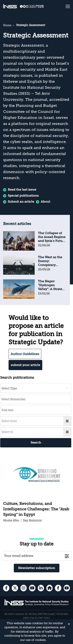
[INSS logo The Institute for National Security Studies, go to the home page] (37, 605)
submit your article (25, 365)
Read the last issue (22, 190)
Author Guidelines (25, 354)
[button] (67, 421)
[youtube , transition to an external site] (32, 588)
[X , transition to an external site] (15, 588)
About (45, 202)
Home (7, 25)
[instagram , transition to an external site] (24, 588)
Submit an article (21, 202)
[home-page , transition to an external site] (49, 588)
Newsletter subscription (37, 568)
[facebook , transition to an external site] (6, 588)
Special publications (23, 196)
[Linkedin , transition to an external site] (41, 588)
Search (36, 443)
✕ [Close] (69, 624)
